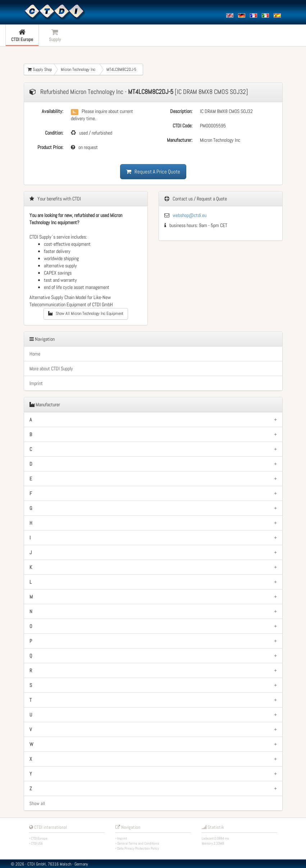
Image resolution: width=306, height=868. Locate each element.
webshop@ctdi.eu (189, 215)
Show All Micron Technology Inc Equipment (86, 313)
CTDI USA (37, 843)
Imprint (36, 383)
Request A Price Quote (153, 171)
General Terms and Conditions (138, 843)
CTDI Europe (39, 838)
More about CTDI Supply (51, 369)
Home (35, 354)
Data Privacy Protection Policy (138, 848)
